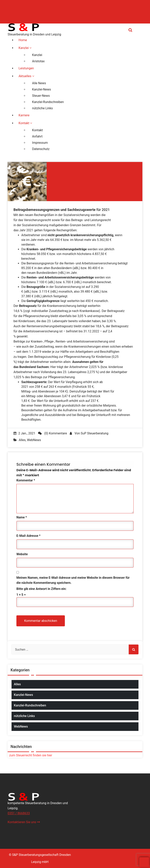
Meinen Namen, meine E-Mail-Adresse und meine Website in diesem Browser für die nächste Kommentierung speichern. (73, 580)
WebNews (34, 440)
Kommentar (26, 480)
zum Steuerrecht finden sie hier (30, 755)
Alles (22, 440)
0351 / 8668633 (19, 813)
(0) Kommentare (53, 433)
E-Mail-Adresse (28, 536)
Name (22, 517)
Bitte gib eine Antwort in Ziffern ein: (41, 589)
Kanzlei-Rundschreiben (30, 705)
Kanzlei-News (23, 695)
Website (22, 554)
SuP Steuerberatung (94, 433)
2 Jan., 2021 (24, 433)
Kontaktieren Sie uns (24, 822)
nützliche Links (24, 716)
